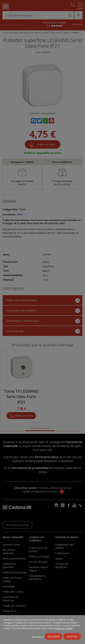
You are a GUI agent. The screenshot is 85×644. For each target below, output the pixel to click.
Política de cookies (64, 628)
